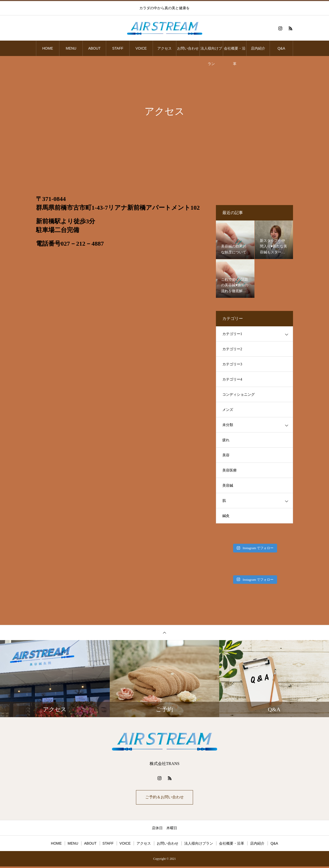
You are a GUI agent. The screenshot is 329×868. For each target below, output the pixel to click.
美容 (226, 455)
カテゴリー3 (232, 364)
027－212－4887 (82, 244)
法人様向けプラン (211, 51)
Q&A (281, 48)
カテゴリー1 (232, 334)
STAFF (118, 48)
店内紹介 (258, 48)
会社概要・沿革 (235, 51)
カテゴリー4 (232, 379)
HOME (48, 48)
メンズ (228, 410)
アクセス (164, 48)
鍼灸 (226, 516)
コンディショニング (239, 395)
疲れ (226, 440)
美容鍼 (228, 486)
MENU (71, 48)
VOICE (141, 48)
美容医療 (230, 470)
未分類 (228, 425)
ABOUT (94, 48)
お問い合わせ (188, 48)
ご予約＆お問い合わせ (164, 798)
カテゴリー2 (232, 349)
